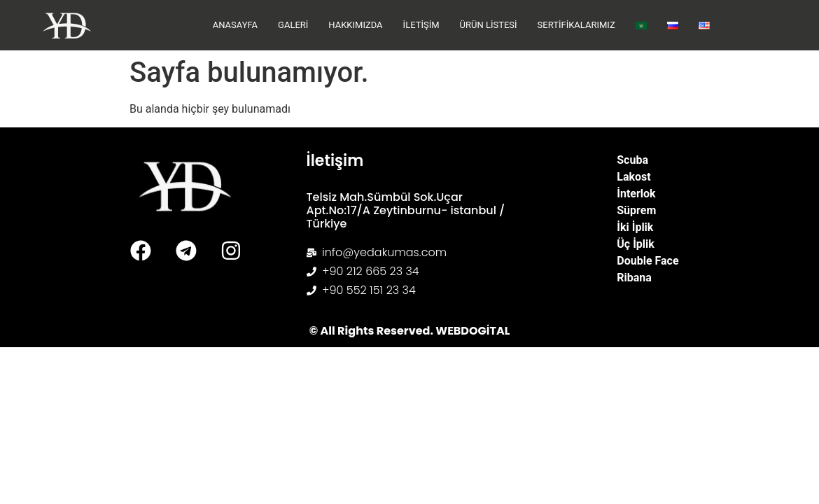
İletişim (421, 25)
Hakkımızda (355, 25)
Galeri (293, 25)
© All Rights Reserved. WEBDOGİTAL (410, 331)
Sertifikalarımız (576, 25)
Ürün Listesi (489, 25)
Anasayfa (235, 25)
